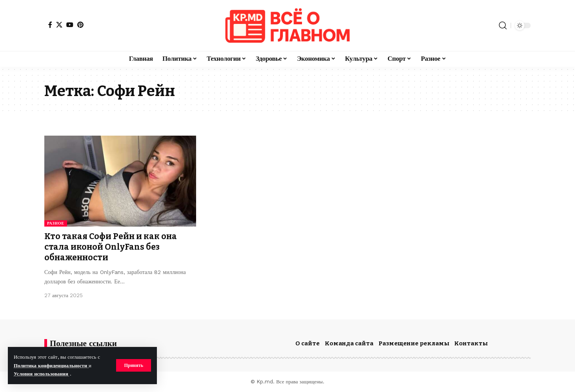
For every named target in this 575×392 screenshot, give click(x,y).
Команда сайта (349, 343)
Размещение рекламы (414, 343)
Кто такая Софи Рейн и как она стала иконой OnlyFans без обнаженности (111, 247)
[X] (59, 25)
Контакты (471, 343)
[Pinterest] (80, 25)
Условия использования (42, 374)
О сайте (308, 343)
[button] (134, 365)
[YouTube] (70, 25)
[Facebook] (50, 25)
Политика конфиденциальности (51, 366)
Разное (56, 223)
